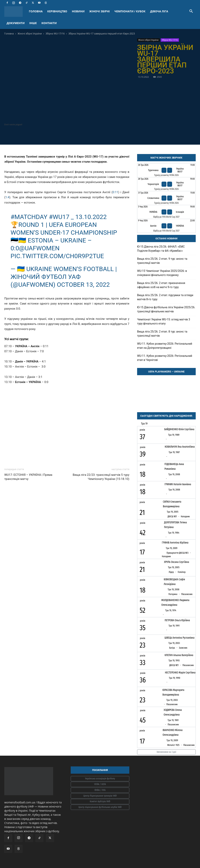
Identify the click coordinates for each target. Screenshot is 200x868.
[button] (191, 12)
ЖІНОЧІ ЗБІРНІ (100, 11)
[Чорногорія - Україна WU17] (166, 184)
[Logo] (15, 11)
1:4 (7, 197)
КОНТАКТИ (49, 23)
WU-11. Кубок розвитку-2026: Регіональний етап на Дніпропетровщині (165, 346)
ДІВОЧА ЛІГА (159, 11)
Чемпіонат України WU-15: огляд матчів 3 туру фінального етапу (164, 321)
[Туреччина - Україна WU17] (166, 170)
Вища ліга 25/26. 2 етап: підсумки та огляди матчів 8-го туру (165, 297)
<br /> (67, 416)
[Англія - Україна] (166, 226)
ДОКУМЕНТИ (16, 23)
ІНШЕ (33, 23)
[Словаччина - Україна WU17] (166, 198)
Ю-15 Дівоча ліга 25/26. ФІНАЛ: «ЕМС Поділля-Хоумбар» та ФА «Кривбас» (161, 249)
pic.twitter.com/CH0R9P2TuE (57, 256)
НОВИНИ (78, 11)
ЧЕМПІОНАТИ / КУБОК (130, 11)
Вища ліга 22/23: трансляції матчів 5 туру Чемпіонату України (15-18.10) (101, 477)
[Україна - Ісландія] (166, 212)
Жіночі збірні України (30, 34)
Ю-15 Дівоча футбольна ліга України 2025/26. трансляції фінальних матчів (166, 309)
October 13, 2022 (83, 285)
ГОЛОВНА (36, 11)
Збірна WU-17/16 (55, 34)
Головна (9, 34)
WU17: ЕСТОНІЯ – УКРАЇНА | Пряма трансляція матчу (28, 477)
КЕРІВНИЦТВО (57, 11)
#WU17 (59, 217)
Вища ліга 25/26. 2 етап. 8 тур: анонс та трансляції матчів (162, 334)
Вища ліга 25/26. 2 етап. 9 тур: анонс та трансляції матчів (162, 261)
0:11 (115, 192)
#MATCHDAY (29, 217)
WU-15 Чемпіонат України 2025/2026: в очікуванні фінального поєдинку (162, 273)
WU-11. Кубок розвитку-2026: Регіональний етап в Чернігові (165, 358)
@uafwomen (39, 248)
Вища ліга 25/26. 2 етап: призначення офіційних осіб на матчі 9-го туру (161, 285)
